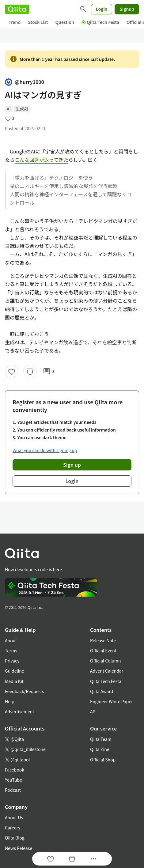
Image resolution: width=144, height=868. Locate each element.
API (93, 711)
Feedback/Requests (25, 691)
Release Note (103, 640)
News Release (19, 848)
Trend (15, 22)
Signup (127, 9)
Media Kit (14, 681)
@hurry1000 (25, 82)
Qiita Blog (15, 838)
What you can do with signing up (45, 450)
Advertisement (20, 711)
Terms (11, 651)
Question (65, 22)
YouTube (13, 780)
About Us (14, 817)
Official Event (103, 651)
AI (9, 109)
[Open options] (93, 859)
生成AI (22, 109)
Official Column (106, 661)
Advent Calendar (107, 671)
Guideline (15, 671)
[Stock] (30, 372)
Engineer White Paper (112, 701)
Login (102, 9)
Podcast (13, 790)
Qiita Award (102, 691)
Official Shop (103, 760)
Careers (12, 828)
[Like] (12, 372)
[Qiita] (17, 9)
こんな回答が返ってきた (42, 160)
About (11, 640)
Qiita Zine (100, 749)
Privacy (12, 661)
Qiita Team (101, 739)
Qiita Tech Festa (100, 22)
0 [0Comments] (48, 372)
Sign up (72, 465)
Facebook (15, 770)
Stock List (38, 22)
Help (10, 701)
